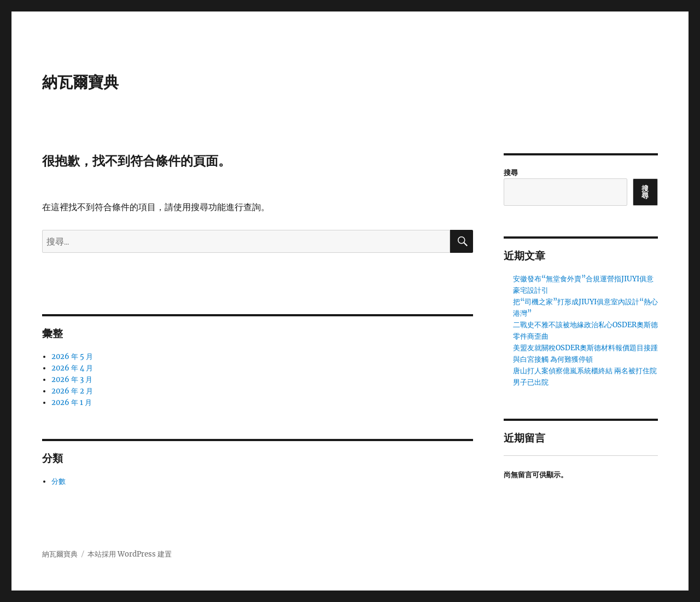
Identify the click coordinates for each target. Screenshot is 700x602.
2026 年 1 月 (72, 403)
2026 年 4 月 (72, 368)
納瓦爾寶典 (80, 82)
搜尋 (511, 173)
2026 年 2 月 (72, 391)
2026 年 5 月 (72, 357)
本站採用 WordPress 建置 (130, 554)
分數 (59, 481)
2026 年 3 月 (72, 380)
